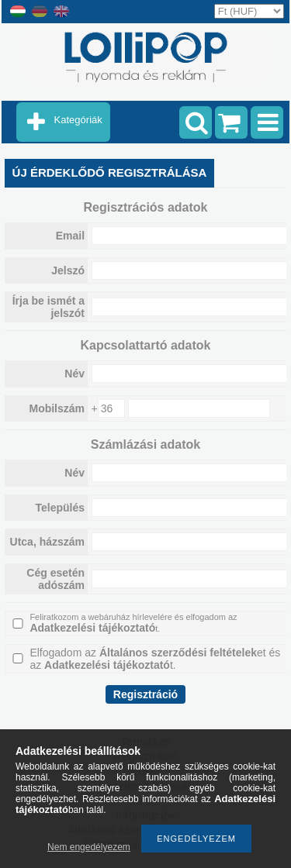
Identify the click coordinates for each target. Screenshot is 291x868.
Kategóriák (78, 120)
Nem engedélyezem (89, 847)
